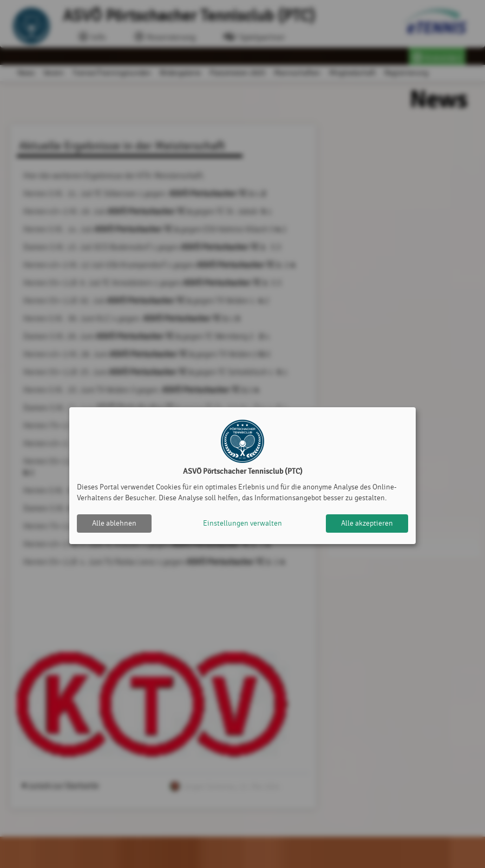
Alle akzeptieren (367, 523)
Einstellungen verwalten (243, 523)
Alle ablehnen (114, 523)
